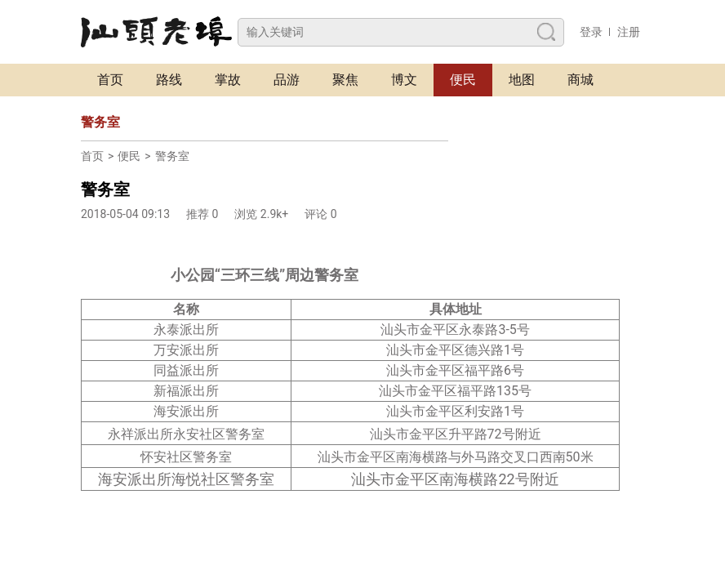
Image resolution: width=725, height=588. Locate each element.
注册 (629, 32)
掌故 (228, 80)
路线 (169, 80)
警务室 (172, 156)
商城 (580, 80)
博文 (404, 80)
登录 (591, 32)
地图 (522, 80)
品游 (287, 80)
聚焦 (345, 80)
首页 (110, 80)
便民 (463, 80)
